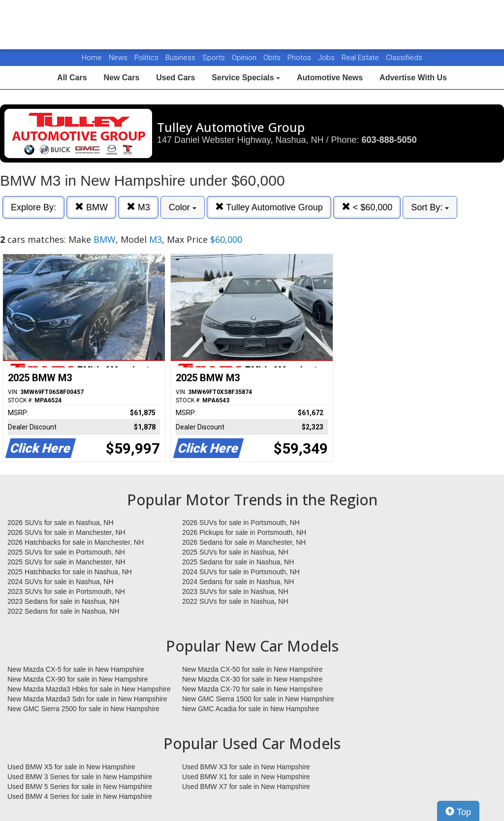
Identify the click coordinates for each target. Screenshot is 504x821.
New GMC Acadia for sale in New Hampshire (251, 709)
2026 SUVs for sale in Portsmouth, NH (241, 523)
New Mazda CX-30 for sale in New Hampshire (252, 679)
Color (183, 207)
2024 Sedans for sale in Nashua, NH (238, 582)
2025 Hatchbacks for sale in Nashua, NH (70, 572)
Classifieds (404, 58)
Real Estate (361, 58)
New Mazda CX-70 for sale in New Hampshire (252, 689)
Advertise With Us (413, 78)
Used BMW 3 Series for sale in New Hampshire (80, 777)
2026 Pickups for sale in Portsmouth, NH (244, 532)
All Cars (72, 78)
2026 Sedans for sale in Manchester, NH (244, 542)
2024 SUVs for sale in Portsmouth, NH (241, 572)
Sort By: (430, 207)
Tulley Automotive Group (269, 207)
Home (92, 58)
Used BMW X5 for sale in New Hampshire (71, 767)
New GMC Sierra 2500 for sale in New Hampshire (83, 709)
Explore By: (33, 207)
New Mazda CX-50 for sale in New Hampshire (252, 669)
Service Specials (246, 78)
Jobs (327, 58)
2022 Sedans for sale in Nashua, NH (63, 611)
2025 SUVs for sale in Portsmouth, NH (66, 552)
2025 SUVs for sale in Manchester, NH (66, 562)
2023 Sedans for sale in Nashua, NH (63, 601)
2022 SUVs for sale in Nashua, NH (235, 601)
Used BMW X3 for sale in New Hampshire (246, 767)
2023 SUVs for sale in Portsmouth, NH (66, 591)
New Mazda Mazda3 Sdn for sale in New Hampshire (87, 699)
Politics (146, 58)
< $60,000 (367, 207)
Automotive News (330, 78)
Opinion (245, 58)
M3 (138, 207)
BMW (91, 207)
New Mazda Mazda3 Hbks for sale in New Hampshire (89, 689)
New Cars (121, 78)
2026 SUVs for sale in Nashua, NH (61, 523)
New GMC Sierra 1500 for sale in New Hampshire (258, 699)
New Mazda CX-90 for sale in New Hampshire (78, 679)
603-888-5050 (389, 140)
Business (181, 58)
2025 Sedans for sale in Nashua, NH (238, 562)
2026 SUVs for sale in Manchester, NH (66, 532)
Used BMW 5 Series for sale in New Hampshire (80, 787)
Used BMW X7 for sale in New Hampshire (246, 787)
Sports (215, 58)
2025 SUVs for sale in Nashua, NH (235, 552)
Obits (273, 58)
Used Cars (175, 78)
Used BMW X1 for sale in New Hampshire (246, 777)
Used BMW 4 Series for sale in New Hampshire (80, 796)
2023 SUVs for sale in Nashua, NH (235, 591)
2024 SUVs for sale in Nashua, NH (61, 582)
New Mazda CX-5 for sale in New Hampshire (76, 669)
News (118, 58)
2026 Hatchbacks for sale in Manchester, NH (76, 542)
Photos (300, 58)
